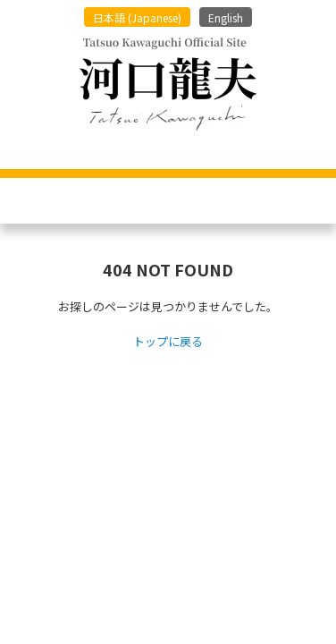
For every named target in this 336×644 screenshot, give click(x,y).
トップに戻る (168, 342)
